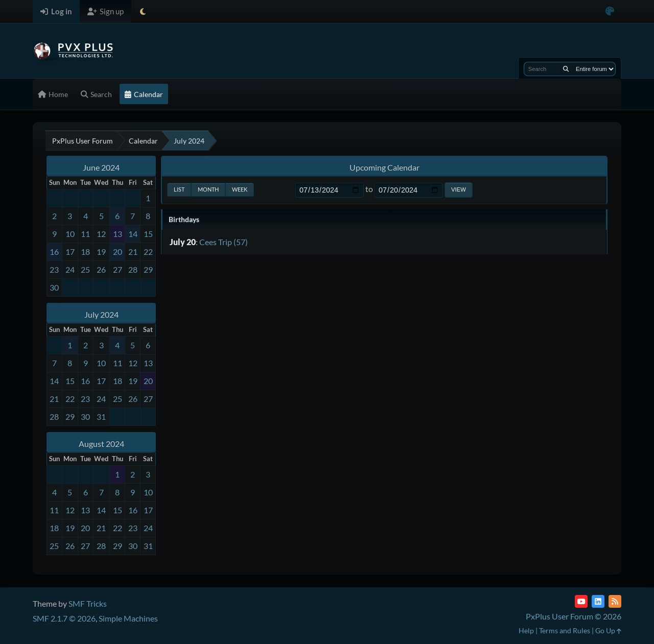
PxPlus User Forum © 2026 (574, 616)
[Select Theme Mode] (143, 11)
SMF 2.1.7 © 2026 (64, 618)
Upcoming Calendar (384, 167)
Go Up (608, 630)
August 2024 (101, 444)
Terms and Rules (565, 630)
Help (526, 630)
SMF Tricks (88, 603)
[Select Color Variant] (610, 11)
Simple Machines (128, 618)
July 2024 (101, 314)
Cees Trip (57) (224, 242)
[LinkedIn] (598, 601)
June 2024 (101, 167)
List (179, 189)
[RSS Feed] (615, 601)
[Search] (566, 69)
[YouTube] (581, 601)
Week (240, 189)
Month (208, 189)
